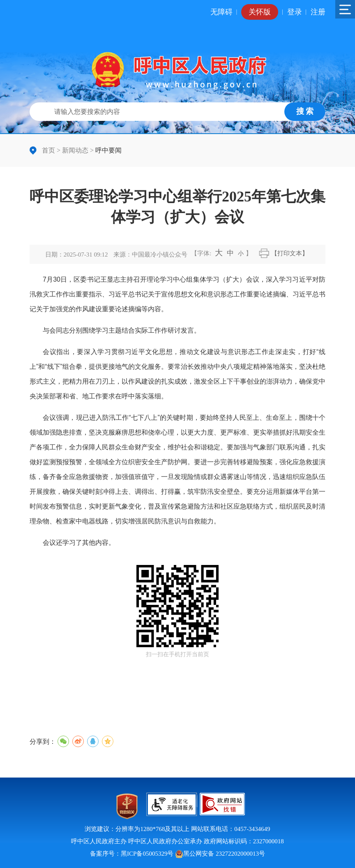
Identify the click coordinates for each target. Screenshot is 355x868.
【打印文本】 (290, 253)
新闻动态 (75, 150)
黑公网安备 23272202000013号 (220, 854)
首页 (48, 150)
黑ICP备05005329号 (147, 854)
